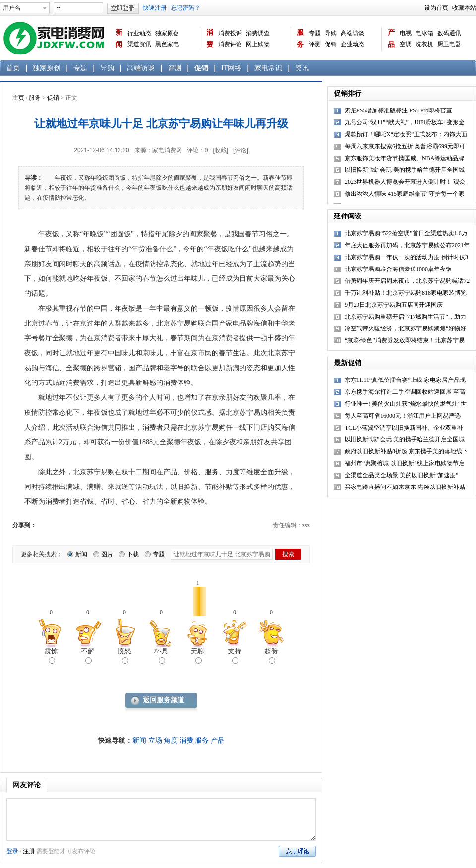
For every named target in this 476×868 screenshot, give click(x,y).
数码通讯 (449, 33)
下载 (133, 554)
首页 (13, 68)
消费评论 (230, 44)
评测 (315, 44)
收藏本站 (464, 8)
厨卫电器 (449, 44)
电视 (406, 33)
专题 (315, 33)
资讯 (302, 68)
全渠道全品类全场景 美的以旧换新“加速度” (402, 475)
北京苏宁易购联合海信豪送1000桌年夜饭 (398, 269)
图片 (107, 554)
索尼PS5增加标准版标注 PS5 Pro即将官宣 (398, 110)
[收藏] (220, 150)
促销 (331, 44)
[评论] (241, 150)
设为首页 (436, 8)
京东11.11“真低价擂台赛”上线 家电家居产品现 (405, 380)
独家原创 (167, 33)
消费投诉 (230, 33)
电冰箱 (424, 33)
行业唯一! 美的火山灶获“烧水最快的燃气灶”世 (406, 404)
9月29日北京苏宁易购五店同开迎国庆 (394, 305)
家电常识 (268, 68)
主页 (18, 98)
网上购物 (258, 44)
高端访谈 (353, 33)
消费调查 (258, 33)
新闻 (119, 38)
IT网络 (231, 68)
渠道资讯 (139, 44)
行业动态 (139, 33)
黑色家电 (167, 44)
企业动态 (353, 44)
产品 (391, 38)
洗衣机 (424, 44)
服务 (300, 38)
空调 (406, 44)
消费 (210, 38)
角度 (171, 740)
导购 (331, 33)
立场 (155, 740)
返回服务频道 (164, 700)
